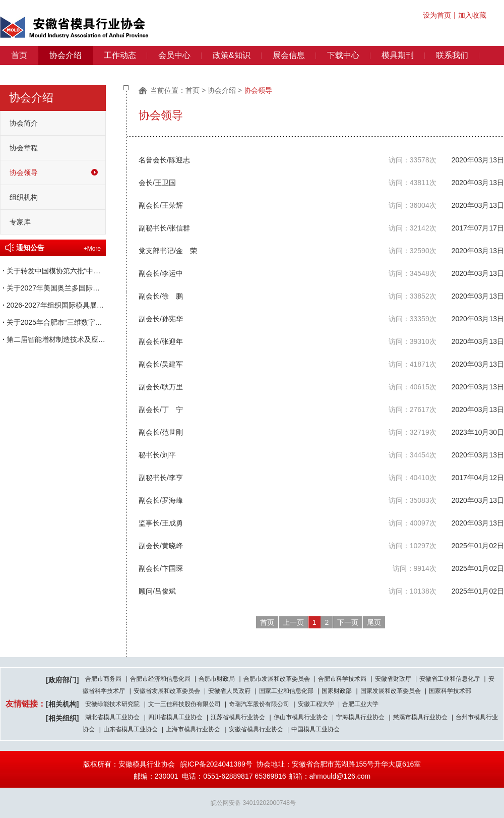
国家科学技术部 (450, 691)
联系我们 (452, 55)
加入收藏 (472, 15)
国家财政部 (337, 691)
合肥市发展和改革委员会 (277, 679)
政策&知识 (232, 55)
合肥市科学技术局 (342, 679)
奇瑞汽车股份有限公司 (259, 704)
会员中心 (174, 55)
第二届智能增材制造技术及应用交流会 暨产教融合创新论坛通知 (53, 339)
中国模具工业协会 (316, 729)
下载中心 (343, 55)
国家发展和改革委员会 (391, 691)
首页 (19, 55)
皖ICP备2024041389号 (216, 764)
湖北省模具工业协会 (112, 717)
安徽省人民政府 (229, 691)
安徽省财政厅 (393, 679)
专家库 (20, 222)
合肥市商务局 (103, 679)
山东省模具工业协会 (131, 729)
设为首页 (437, 15)
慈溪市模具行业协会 (420, 717)
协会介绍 (66, 55)
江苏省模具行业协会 (238, 717)
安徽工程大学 (316, 704)
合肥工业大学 (360, 704)
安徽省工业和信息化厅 (450, 679)
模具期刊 (398, 55)
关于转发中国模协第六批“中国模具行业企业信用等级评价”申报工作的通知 (53, 271)
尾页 (374, 622)
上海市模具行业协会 (193, 729)
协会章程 (24, 148)
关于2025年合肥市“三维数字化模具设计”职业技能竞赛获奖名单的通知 (53, 322)
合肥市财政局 (217, 679)
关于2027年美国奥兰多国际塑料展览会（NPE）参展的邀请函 (53, 288)
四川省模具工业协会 (175, 717)
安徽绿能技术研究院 (112, 704)
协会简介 (24, 123)
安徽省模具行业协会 (256, 729)
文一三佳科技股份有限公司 (184, 704)
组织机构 (24, 197)
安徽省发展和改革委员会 (167, 691)
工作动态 (120, 55)
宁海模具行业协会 (360, 717)
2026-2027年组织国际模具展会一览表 (53, 305)
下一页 (348, 622)
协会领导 (24, 172)
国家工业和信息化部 (286, 691)
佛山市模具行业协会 (301, 717)
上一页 (293, 622)
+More (92, 249)
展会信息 (289, 55)
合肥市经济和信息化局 (160, 679)
